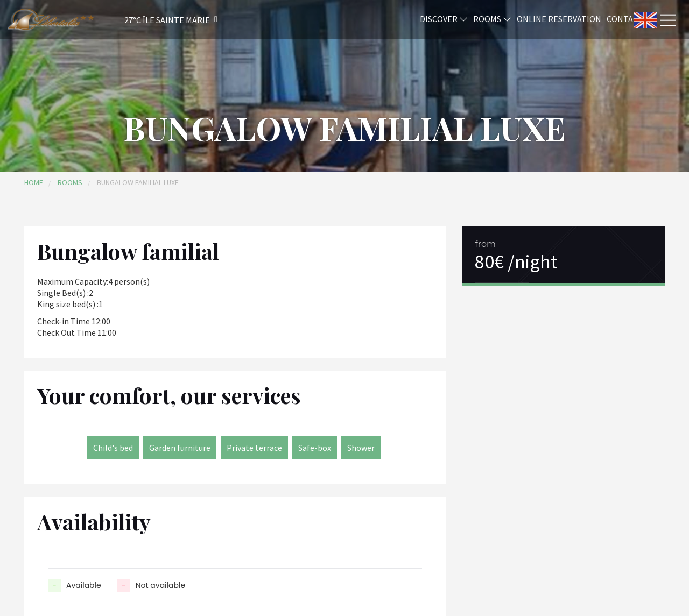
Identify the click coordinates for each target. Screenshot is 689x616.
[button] (157, 20)
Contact (625, 18)
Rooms (492, 18)
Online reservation (559, 18)
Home (34, 182)
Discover (444, 18)
